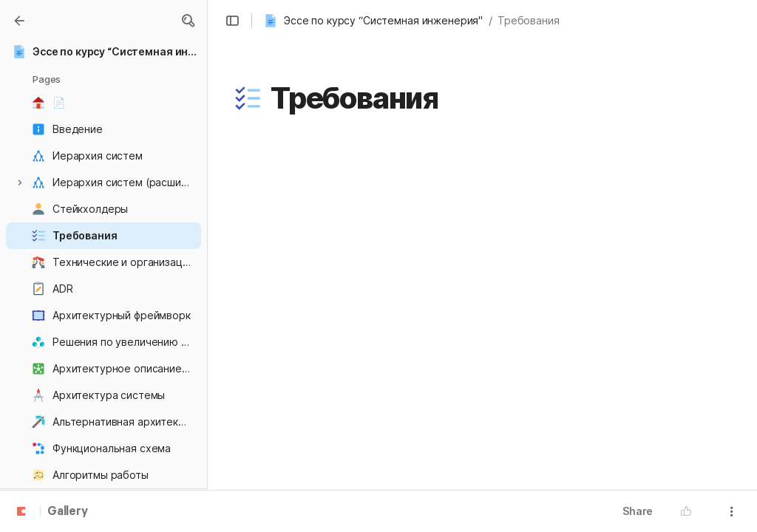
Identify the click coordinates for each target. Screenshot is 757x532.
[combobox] (313, 250)
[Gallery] (19, 21)
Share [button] (638, 511)
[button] (188, 21)
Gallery (68, 512)
